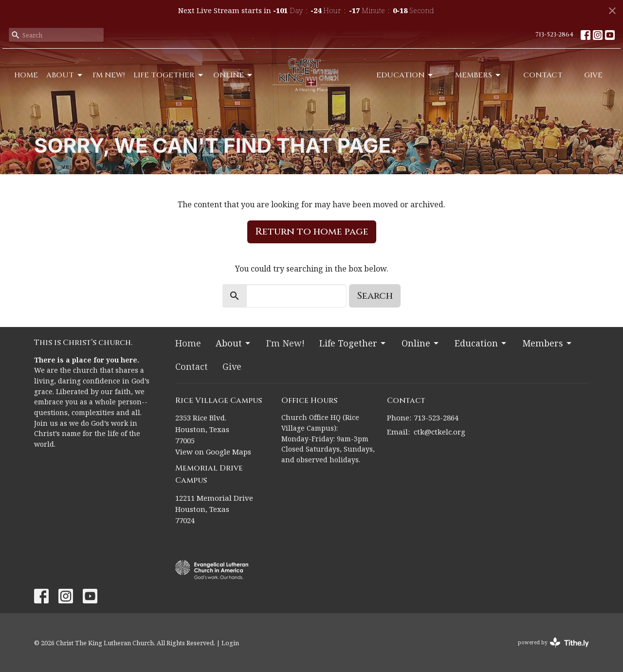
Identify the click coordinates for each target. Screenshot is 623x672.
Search (375, 296)
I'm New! (109, 75)
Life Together (169, 75)
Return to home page (312, 231)
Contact (543, 75)
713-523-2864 (554, 35)
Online (233, 75)
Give (593, 75)
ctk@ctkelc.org (440, 432)
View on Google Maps (213, 452)
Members (478, 75)
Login (230, 643)
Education (405, 75)
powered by (553, 643)
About (65, 75)
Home (26, 75)
